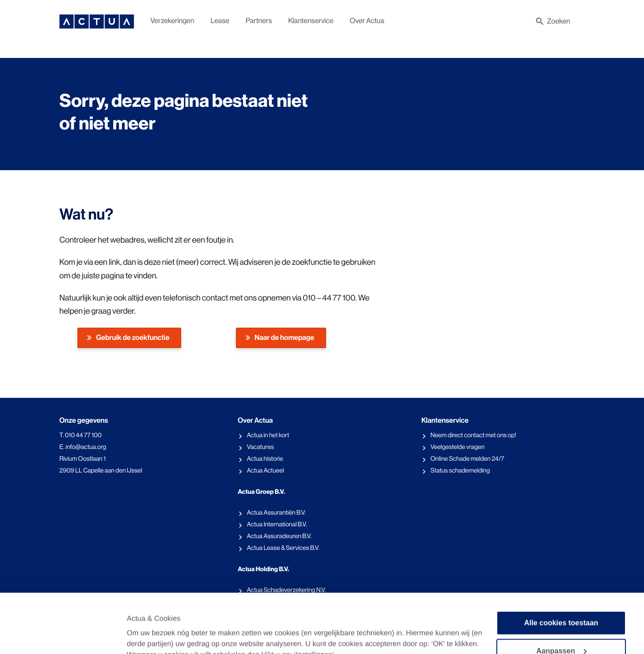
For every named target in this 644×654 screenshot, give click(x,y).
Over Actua (367, 21)
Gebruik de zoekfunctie (133, 338)
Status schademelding (460, 471)
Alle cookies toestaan (561, 567)
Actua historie (265, 459)
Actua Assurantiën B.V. (276, 513)
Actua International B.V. (277, 525)
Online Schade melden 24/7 (467, 459)
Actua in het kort (268, 435)
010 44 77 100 (83, 435)
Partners (259, 21)
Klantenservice (311, 21)
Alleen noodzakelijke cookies (561, 623)
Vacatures (260, 447)
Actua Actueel (265, 471)
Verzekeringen (172, 21)
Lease (220, 21)
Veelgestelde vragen (457, 447)
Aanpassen (561, 595)
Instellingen (147, 626)
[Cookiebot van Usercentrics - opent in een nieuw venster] (66, 629)
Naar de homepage (284, 338)
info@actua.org (86, 447)
